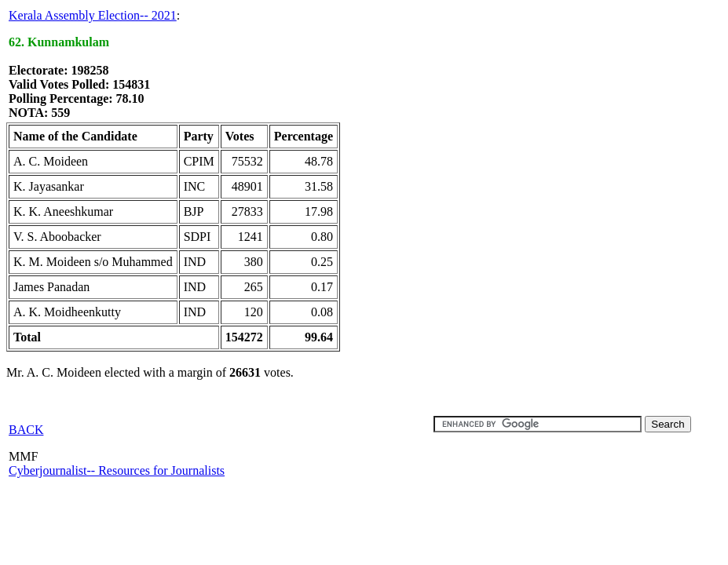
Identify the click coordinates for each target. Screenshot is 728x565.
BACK (26, 430)
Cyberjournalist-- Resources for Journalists (117, 470)
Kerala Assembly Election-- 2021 (93, 15)
